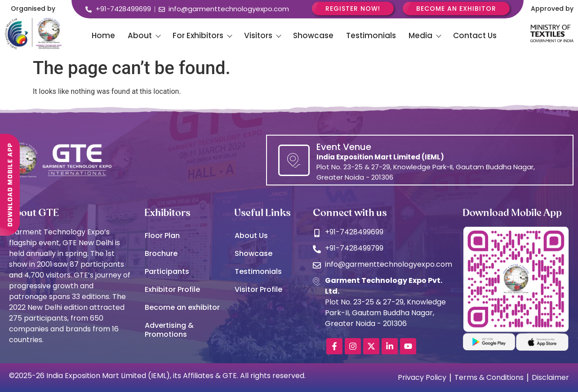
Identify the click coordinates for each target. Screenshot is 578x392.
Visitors (262, 35)
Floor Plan (162, 236)
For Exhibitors (202, 35)
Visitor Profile (258, 289)
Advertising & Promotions (169, 330)
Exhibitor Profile (172, 289)
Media (425, 35)
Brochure (161, 253)
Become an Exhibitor (456, 9)
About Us (251, 236)
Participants (167, 271)
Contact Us (475, 35)
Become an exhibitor (182, 307)
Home (103, 35)
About (144, 35)
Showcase (313, 35)
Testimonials (371, 35)
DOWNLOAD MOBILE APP (10, 180)
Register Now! (353, 9)
